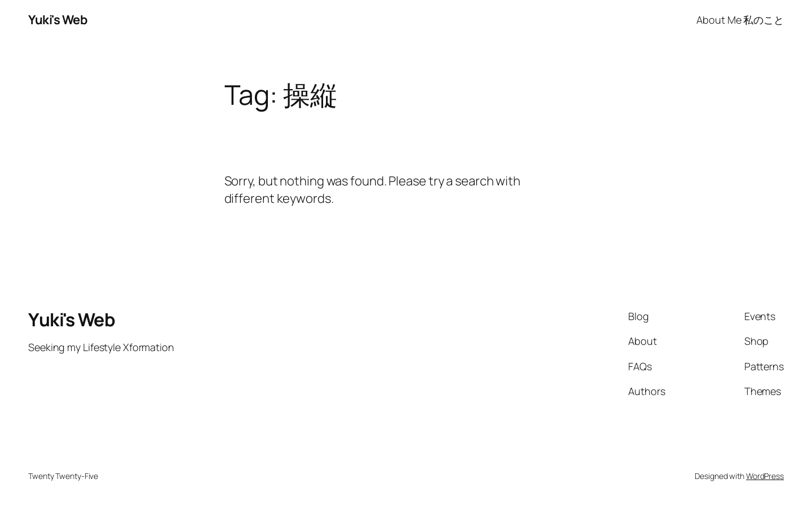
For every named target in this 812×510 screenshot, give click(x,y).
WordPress (765, 476)
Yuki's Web (58, 20)
